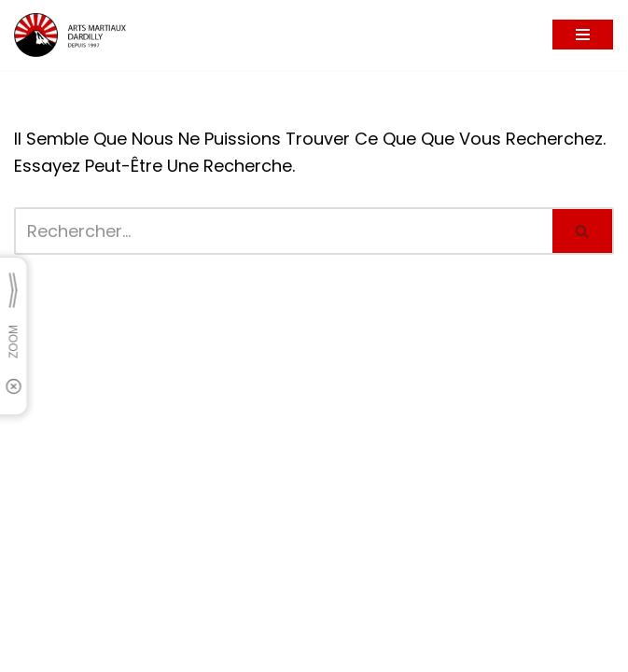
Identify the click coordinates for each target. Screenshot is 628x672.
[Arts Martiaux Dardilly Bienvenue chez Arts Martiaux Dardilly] (70, 35)
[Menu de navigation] (583, 35)
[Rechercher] (283, 231)
